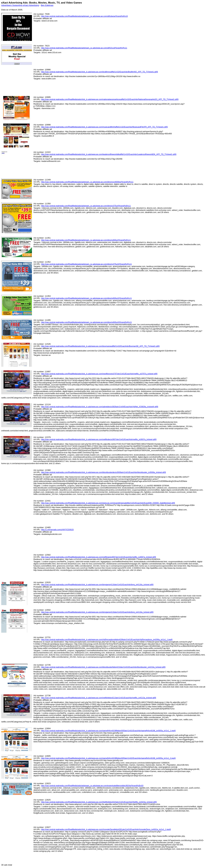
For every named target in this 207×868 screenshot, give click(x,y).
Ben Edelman (47, 5)
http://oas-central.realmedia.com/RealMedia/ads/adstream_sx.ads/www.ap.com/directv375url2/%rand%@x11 (86, 264)
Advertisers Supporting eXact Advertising (20, 5)
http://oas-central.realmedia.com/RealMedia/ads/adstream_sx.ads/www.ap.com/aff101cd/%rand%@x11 (84, 48)
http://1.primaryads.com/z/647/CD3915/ (57, 530)
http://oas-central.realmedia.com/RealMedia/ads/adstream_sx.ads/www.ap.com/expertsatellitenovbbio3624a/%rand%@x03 (92, 786)
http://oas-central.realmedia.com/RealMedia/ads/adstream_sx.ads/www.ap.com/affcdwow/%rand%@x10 (84, 16)
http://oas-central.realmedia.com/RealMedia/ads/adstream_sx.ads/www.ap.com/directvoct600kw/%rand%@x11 (87, 182)
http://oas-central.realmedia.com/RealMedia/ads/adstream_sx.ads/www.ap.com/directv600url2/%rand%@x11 (86, 298)
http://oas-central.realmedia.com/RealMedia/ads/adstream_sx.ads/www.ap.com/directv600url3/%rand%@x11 (86, 322)
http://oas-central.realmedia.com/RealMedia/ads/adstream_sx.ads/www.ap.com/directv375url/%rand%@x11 (86, 206)
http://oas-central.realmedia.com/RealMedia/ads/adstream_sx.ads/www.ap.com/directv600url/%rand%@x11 (86, 240)
